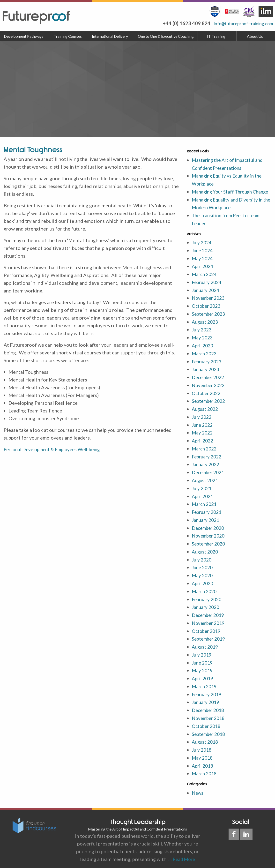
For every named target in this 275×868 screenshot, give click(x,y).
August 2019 (206, 643)
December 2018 (209, 705)
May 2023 (203, 341)
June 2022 (203, 427)
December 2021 (209, 473)
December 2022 (209, 380)
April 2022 (204, 442)
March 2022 (205, 450)
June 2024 (203, 256)
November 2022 (210, 388)
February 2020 (208, 597)
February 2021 (208, 512)
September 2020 (210, 543)
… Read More (181, 853)
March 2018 (205, 767)
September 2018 (210, 728)
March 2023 (205, 357)
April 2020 (204, 581)
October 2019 (207, 628)
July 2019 (202, 651)
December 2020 (209, 527)
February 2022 (208, 457)
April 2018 (204, 759)
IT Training (216, 36)
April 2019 (204, 674)
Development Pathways (24, 36)
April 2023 (204, 349)
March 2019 (205, 682)
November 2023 (210, 303)
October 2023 (207, 310)
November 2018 (210, 713)
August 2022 (206, 411)
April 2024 (204, 272)
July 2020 (202, 558)
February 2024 (208, 287)
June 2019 (203, 659)
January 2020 (206, 605)
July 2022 (202, 419)
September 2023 (210, 318)
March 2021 (205, 504)
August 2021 (206, 481)
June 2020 (203, 566)
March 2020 (205, 589)
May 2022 (203, 434)
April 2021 (204, 496)
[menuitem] (25, 36)
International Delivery (110, 36)
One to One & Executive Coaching (166, 36)
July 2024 (202, 248)
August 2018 (206, 736)
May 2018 (203, 752)
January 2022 (206, 465)
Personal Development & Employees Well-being (56, 449)
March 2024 (205, 279)
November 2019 (210, 620)
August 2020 (206, 550)
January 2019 (206, 697)
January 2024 (206, 295)
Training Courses (68, 36)
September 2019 (210, 636)
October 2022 (207, 396)
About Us (255, 36)
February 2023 (208, 365)
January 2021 (206, 519)
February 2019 (208, 690)
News (198, 786)
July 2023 (202, 334)
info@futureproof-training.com (239, 23)
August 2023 (206, 326)
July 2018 (202, 744)
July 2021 (202, 488)
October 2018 (207, 721)
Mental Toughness (33, 150)
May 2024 (203, 264)
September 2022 (210, 403)
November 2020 (210, 535)
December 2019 (209, 612)
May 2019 (203, 666)
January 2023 (206, 372)
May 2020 (203, 574)
